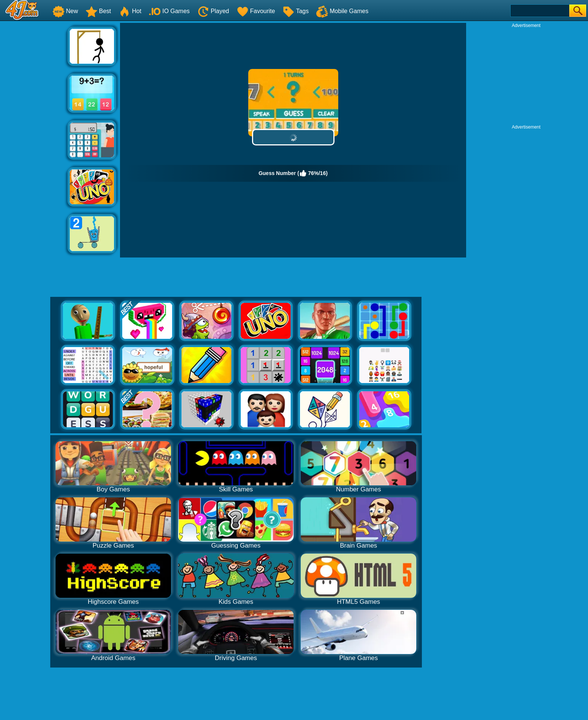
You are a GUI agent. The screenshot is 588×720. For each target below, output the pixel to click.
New (65, 11)
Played (213, 11)
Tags (295, 11)
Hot (130, 11)
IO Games (169, 11)
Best (98, 11)
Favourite (256, 11)
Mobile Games (342, 11)
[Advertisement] (34, 135)
